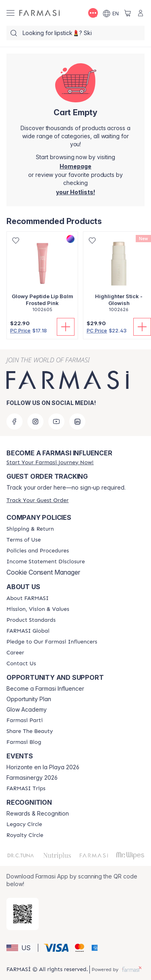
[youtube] (56, 421)
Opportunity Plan (29, 699)
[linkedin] (77, 421)
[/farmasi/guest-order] (37, 500)
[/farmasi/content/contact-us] (21, 664)
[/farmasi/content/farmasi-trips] (26, 789)
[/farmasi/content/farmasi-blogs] (24, 742)
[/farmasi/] (39, 13)
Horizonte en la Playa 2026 (43, 767)
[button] (21, 948)
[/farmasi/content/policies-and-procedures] (38, 551)
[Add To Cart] (66, 327)
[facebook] (14, 421)
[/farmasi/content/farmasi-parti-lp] (25, 720)
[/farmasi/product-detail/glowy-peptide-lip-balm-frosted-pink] (42, 276)
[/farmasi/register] (75, 192)
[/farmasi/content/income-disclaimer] (46, 562)
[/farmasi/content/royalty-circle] (25, 835)
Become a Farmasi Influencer (45, 689)
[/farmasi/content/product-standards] (31, 620)
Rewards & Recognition (38, 814)
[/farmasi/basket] (128, 13)
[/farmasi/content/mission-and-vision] (38, 609)
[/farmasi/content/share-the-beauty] (30, 731)
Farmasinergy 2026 (32, 778)
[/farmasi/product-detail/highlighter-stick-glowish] (119, 276)
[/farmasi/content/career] (15, 653)
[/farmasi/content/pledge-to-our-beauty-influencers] (52, 642)
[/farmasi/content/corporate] (28, 631)
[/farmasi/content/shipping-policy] (30, 529)
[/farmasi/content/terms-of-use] (24, 540)
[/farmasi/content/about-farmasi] (28, 598)
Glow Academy (27, 710)
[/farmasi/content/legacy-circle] (24, 824)
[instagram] (35, 421)
